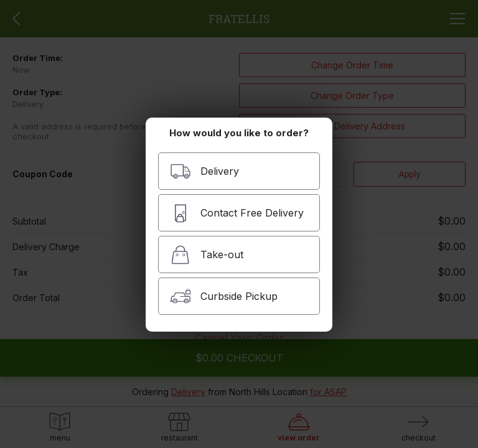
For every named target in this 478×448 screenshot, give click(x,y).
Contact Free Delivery (237, 213)
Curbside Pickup (224, 296)
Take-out (207, 255)
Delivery (204, 171)
